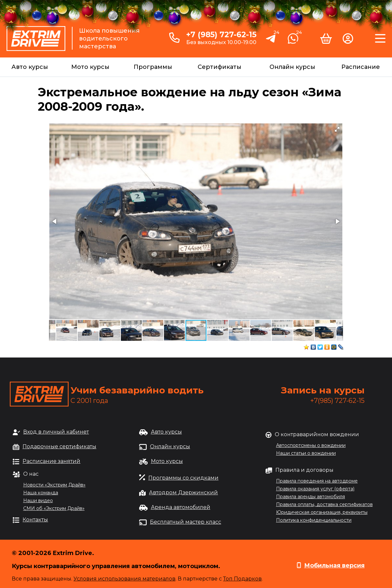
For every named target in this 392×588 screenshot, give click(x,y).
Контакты (35, 520)
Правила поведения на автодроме (317, 481)
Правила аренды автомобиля (310, 497)
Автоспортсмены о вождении (311, 445)
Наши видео (38, 501)
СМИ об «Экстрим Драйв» (54, 508)
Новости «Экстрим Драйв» (54, 485)
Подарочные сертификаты (59, 446)
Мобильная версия (334, 565)
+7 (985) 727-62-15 (221, 35)
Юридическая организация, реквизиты (322, 512)
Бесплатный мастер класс (186, 522)
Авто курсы (30, 67)
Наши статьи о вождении (306, 453)
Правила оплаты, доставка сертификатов (324, 504)
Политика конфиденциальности (314, 520)
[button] (337, 129)
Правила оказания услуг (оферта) (315, 489)
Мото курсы (90, 67)
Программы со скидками (183, 478)
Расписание (361, 67)
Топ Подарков (242, 579)
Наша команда (41, 493)
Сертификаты (220, 67)
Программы (153, 67)
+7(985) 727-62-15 (337, 401)
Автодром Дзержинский (183, 493)
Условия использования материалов (124, 579)
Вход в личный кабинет (56, 432)
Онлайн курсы (292, 67)
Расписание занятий (51, 461)
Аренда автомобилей (181, 507)
